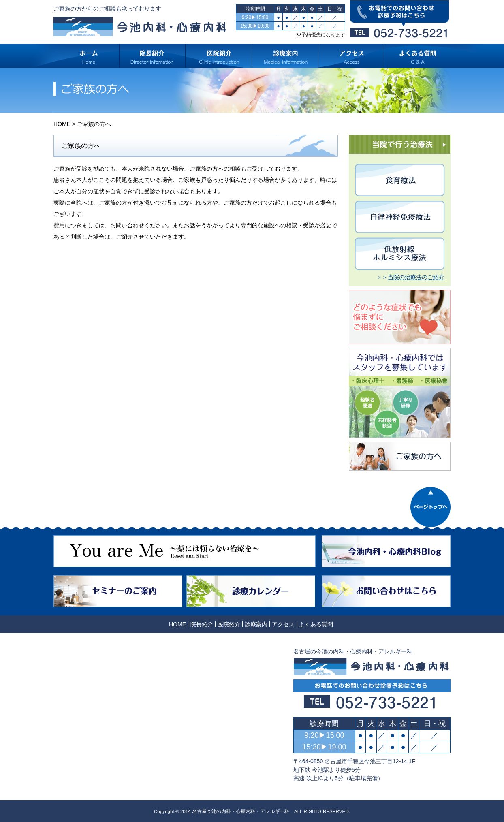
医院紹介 (229, 624)
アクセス (283, 624)
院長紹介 (202, 624)
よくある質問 (316, 624)
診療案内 (256, 624)
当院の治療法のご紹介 (416, 277)
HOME (62, 124)
